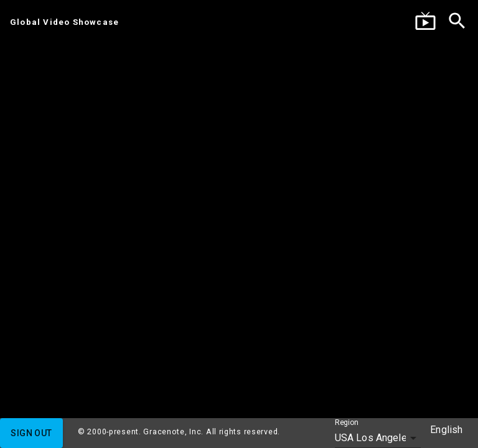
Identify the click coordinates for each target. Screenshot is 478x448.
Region (346, 423)
